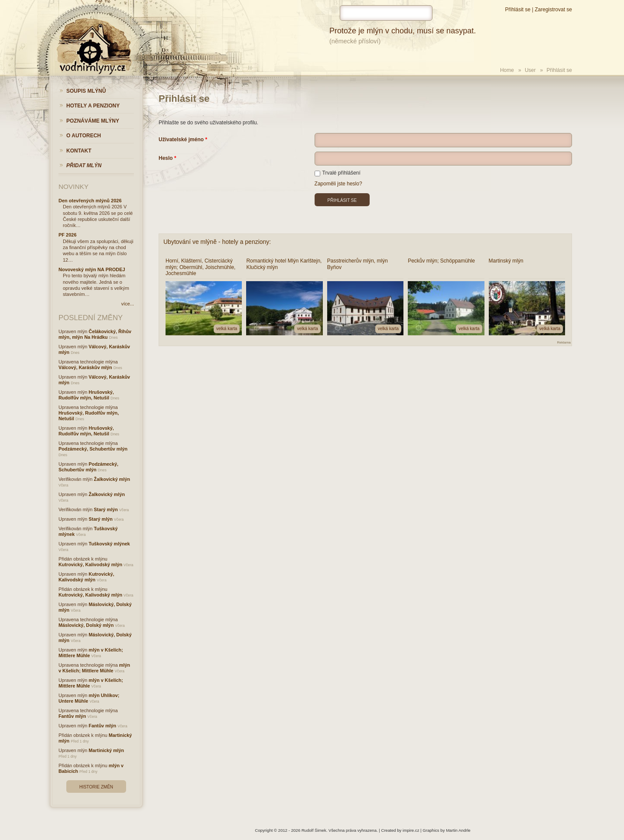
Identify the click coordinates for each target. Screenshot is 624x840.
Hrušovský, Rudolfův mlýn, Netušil (86, 395)
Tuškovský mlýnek (109, 544)
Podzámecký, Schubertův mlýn (93, 449)
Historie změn (96, 787)
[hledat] (386, 13)
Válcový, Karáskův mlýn (85, 367)
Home (507, 70)
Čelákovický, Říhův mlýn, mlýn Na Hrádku (95, 334)
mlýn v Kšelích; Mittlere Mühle (94, 668)
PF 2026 (68, 235)
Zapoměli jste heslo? (338, 184)
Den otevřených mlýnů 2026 (90, 201)
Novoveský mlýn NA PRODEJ (92, 269)
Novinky (73, 186)
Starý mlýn (106, 509)
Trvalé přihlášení (338, 173)
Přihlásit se (518, 10)
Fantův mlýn (72, 716)
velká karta (227, 329)
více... (128, 304)
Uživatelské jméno (181, 139)
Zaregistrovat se (553, 10)
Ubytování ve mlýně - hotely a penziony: (217, 242)
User (530, 70)
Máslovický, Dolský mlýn (86, 625)
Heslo (166, 158)
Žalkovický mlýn (112, 479)
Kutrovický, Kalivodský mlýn (90, 564)
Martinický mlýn (107, 750)
